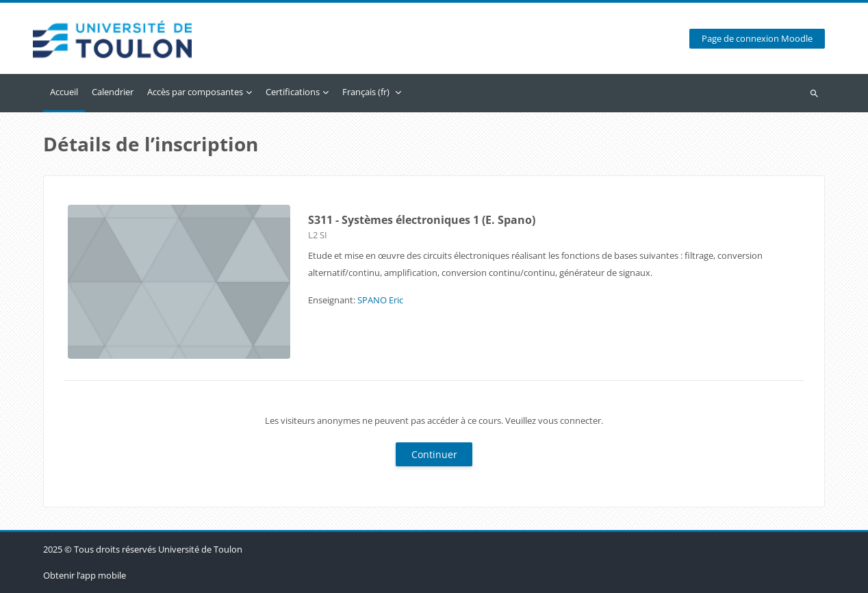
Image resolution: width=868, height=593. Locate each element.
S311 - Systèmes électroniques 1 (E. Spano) (422, 220)
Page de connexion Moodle (757, 39)
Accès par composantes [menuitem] (195, 92)
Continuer (434, 454)
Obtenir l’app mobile (85, 575)
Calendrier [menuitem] (113, 92)
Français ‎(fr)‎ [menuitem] (366, 92)
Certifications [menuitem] (293, 92)
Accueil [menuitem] (64, 92)
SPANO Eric (380, 300)
